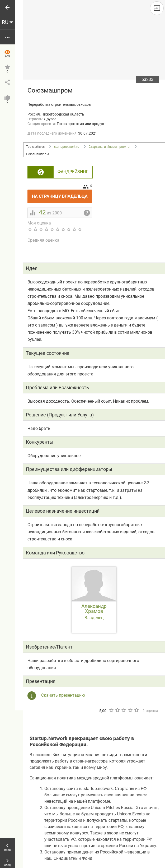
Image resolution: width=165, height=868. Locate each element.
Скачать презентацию (63, 695)
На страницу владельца (62, 194)
